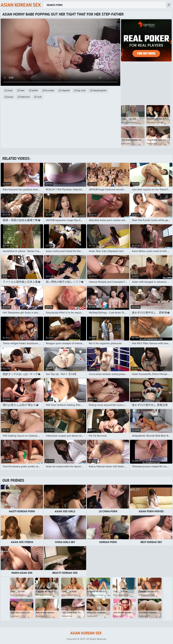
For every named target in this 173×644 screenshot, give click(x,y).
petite (35, 90)
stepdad (65, 90)
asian (10, 90)
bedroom (25, 97)
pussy (10, 97)
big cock (81, 90)
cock (39, 97)
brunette (50, 90)
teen (22, 90)
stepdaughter (100, 90)
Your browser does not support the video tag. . (60, 52)
